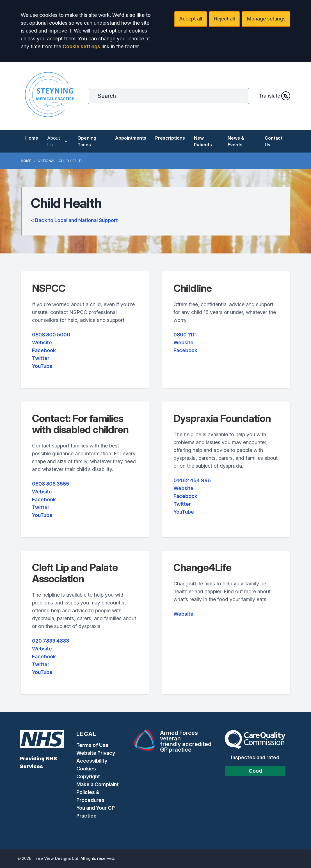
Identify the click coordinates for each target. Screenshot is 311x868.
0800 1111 (185, 335)
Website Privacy (96, 753)
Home (32, 138)
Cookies (86, 769)
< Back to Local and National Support (74, 220)
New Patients (203, 141)
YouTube (42, 366)
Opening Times (87, 141)
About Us (58, 141)
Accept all (191, 19)
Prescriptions (170, 138)
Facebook (44, 350)
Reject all (224, 19)
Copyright (88, 776)
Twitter (41, 358)
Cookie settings (81, 46)
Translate (275, 96)
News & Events (236, 141)
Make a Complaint (98, 784)
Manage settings (266, 19)
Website (42, 342)
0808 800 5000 (51, 335)
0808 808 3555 (51, 484)
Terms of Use (92, 745)
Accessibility (92, 761)
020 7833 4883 (51, 641)
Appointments (131, 138)
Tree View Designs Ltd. (57, 858)
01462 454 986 (192, 480)
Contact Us (274, 141)
